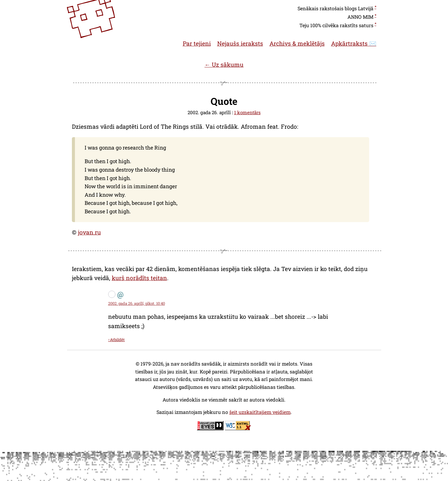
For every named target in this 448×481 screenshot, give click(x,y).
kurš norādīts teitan (139, 278)
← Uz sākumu (224, 65)
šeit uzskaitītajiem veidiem (260, 412)
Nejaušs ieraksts (240, 43)
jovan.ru (89, 232)
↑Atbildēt (116, 340)
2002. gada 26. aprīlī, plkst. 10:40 (137, 303)
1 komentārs (247, 112)
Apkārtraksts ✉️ (354, 43)
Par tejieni (197, 43)
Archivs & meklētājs (297, 43)
